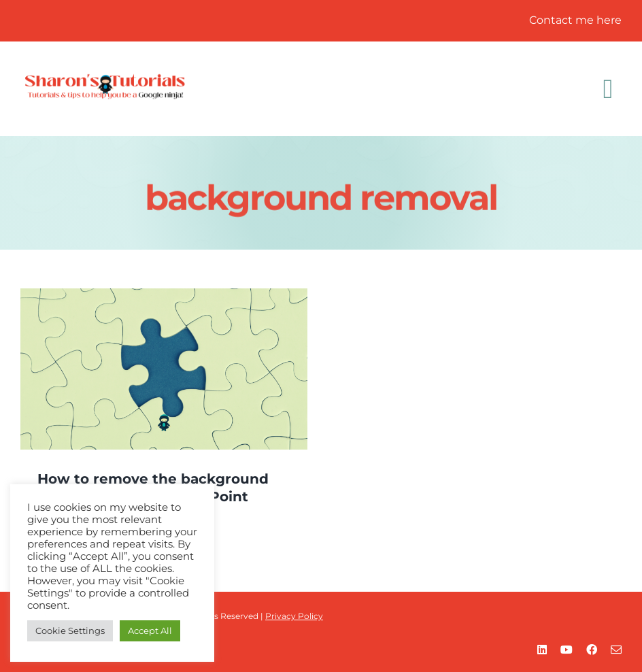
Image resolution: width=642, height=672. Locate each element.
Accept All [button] (150, 631)
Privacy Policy (294, 616)
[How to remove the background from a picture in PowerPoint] (164, 369)
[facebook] (592, 650)
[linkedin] (542, 650)
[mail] (616, 650)
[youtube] (567, 650)
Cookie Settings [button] (70, 631)
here (609, 20)
